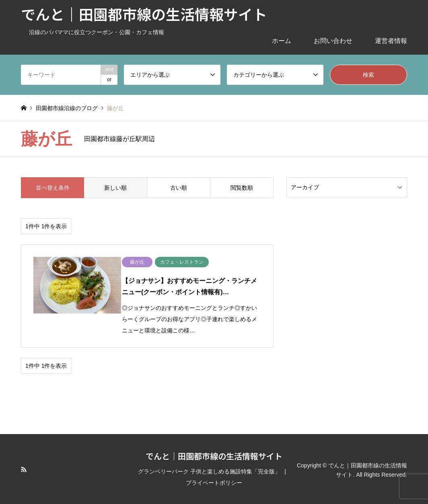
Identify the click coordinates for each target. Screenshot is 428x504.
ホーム (282, 41)
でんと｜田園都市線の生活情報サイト (214, 454)
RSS (24, 467)
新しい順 (115, 188)
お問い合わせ (333, 41)
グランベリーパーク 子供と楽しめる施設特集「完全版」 (209, 469)
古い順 (179, 188)
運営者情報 (391, 41)
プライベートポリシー (214, 481)
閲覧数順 (242, 188)
